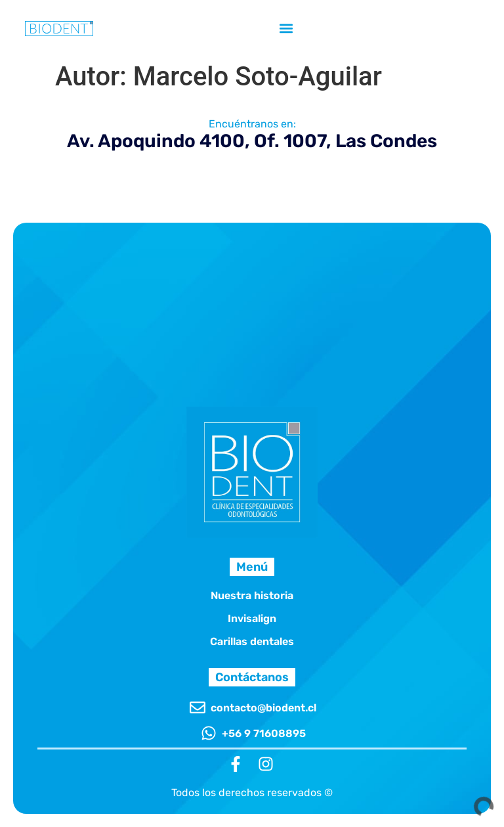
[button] (286, 28)
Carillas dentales (252, 641)
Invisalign (252, 618)
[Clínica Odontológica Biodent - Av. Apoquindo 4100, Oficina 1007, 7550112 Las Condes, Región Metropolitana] (252, 272)
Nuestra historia (252, 595)
